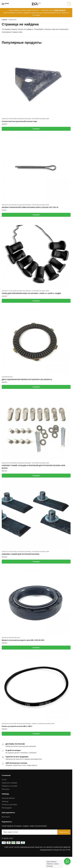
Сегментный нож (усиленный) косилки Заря (19, 121)
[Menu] (5, 4)
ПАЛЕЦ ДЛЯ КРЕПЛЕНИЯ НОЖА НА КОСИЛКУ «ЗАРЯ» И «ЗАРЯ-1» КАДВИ (31, 293)
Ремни (34, 724)
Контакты (6, 789)
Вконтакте (6, 817)
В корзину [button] (36, 129)
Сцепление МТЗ (7, 377)
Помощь (5, 801)
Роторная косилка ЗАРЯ (40, 119)
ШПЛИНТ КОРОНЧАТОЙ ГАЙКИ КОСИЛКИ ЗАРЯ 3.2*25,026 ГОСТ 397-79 (30, 207)
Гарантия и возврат (10, 783)
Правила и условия (9, 786)
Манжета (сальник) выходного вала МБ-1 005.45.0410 (23, 640)
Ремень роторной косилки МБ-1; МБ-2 (17, 726)
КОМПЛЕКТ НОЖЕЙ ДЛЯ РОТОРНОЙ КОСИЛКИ (20, 554)
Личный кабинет (8, 798)
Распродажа (7, 808)
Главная (4, 20)
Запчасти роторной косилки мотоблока (16, 119)
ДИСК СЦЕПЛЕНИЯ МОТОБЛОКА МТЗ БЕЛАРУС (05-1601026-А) (27, 379)
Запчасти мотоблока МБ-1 (11, 638)
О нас (4, 780)
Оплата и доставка (9, 804)
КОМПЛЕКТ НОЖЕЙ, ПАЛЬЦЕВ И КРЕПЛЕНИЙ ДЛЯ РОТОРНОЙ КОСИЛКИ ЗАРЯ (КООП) (33, 467)
